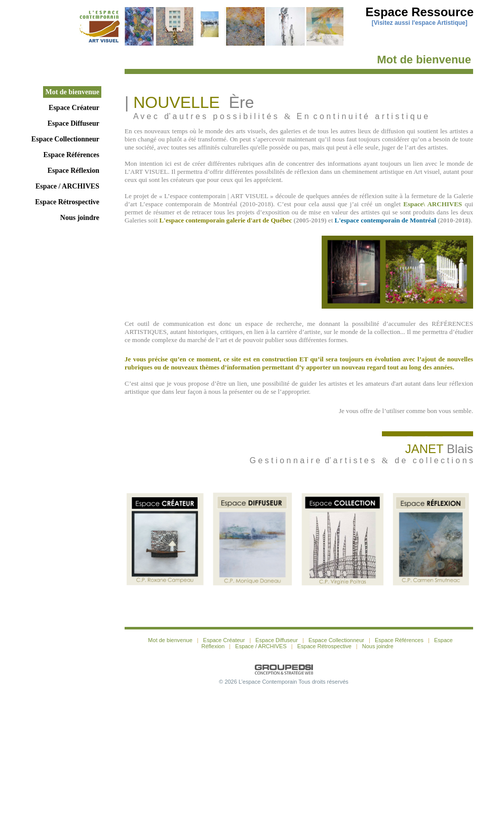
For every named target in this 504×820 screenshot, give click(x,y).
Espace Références (71, 155)
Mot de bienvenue (72, 92)
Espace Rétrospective (67, 202)
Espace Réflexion (73, 171)
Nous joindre (80, 218)
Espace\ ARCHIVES (433, 204)
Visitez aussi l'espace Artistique (420, 23)
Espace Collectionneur (65, 139)
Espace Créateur (74, 108)
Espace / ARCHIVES (67, 186)
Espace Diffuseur (73, 123)
